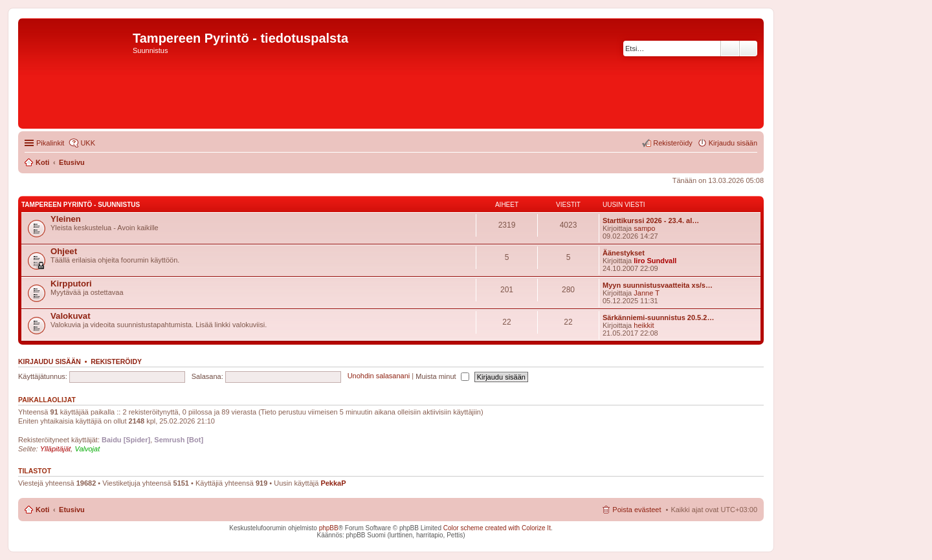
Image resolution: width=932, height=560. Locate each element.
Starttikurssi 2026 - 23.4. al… (651, 221)
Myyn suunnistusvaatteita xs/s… (658, 285)
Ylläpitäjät (56, 449)
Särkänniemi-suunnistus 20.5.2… (658, 318)
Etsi (730, 48)
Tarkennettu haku (749, 48)
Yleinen (66, 219)
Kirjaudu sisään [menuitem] (733, 143)
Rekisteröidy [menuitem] (673, 143)
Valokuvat (71, 316)
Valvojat (87, 449)
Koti (42, 510)
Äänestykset (624, 253)
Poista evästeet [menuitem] (637, 510)
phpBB (329, 528)
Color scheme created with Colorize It (497, 528)
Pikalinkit (50, 143)
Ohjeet (64, 251)
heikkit (644, 325)
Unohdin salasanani (379, 376)
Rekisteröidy (116, 361)
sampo (644, 228)
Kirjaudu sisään (50, 361)
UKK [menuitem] (88, 143)
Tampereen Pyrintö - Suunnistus (81, 205)
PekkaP (333, 483)
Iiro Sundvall (655, 261)
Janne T (647, 293)
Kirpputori (71, 284)
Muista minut (442, 376)
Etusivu (72, 510)
